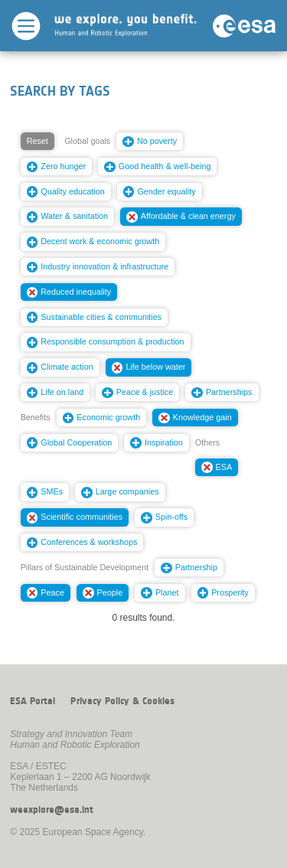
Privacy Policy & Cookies (122, 701)
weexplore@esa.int (52, 810)
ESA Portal (33, 701)
